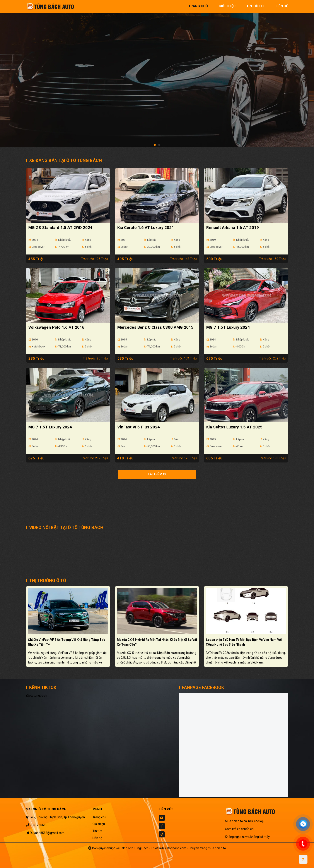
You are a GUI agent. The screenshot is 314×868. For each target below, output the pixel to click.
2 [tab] (159, 145)
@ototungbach (36, 696)
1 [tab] (155, 145)
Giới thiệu (99, 824)
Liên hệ (97, 838)
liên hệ (282, 6)
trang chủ (198, 6)
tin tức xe (256, 6)
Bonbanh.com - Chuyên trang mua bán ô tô (196, 848)
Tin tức (97, 831)
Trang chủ (99, 817)
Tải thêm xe (157, 474)
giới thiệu (227, 6)
